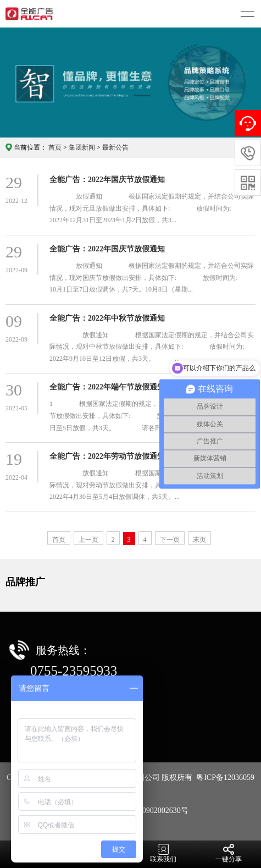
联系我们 (163, 853)
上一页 (88, 540)
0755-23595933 (74, 671)
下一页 (170, 540)
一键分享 (229, 853)
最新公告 (115, 147)
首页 (55, 147)
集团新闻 (82, 147)
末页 (199, 540)
